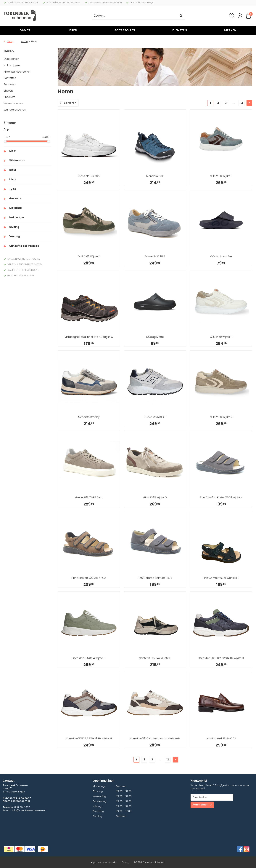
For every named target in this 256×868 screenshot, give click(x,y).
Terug (10, 42)
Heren (72, 30)
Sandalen (10, 84)
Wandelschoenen (15, 110)
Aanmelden (200, 805)
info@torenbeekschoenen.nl (29, 811)
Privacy (126, 862)
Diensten (180, 30)
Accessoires (125, 30)
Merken (230, 30)
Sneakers (9, 97)
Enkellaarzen (11, 59)
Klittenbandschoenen (17, 72)
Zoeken (181, 16)
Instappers (13, 66)
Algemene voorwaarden (104, 862)
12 (242, 103)
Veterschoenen (13, 103)
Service (231, 16)
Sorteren (70, 103)
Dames (25, 30)
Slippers (9, 91)
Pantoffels (10, 78)
